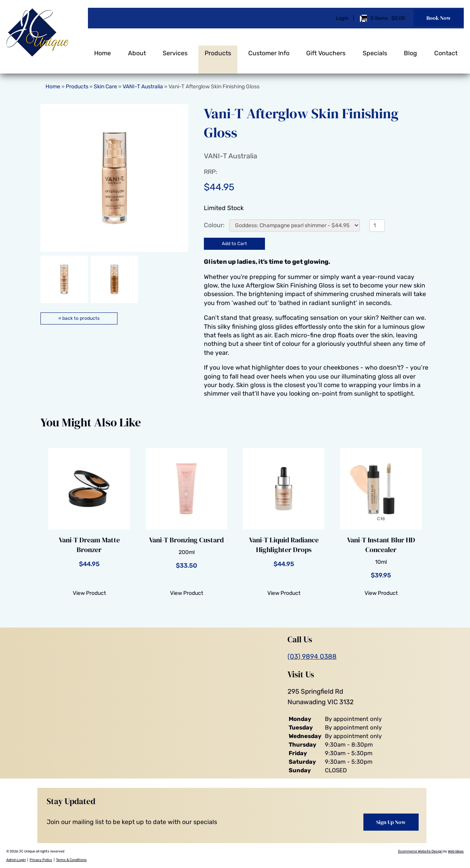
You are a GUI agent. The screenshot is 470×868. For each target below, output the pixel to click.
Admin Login (16, 860)
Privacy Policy (41, 860)
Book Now (439, 16)
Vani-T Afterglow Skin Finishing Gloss (214, 87)
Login (342, 17)
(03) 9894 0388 (312, 656)
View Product (89, 593)
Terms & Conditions (71, 860)
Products (218, 50)
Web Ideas (456, 851)
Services (175, 50)
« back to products (79, 318)
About (137, 50)
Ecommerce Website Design (420, 851)
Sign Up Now (391, 822)
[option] (114, 178)
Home (103, 50)
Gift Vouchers (326, 50)
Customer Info (269, 50)
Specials (375, 50)
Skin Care (105, 87)
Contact (446, 50)
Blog (410, 50)
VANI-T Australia (143, 87)
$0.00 (398, 17)
